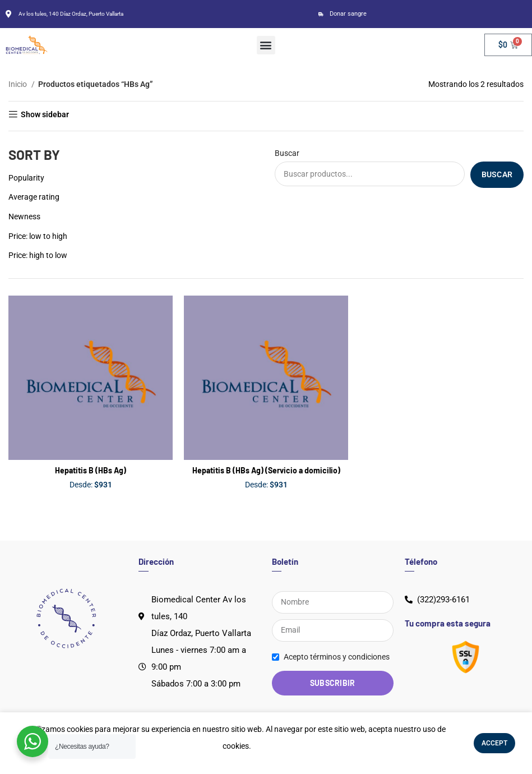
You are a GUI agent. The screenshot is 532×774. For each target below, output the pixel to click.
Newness (24, 216)
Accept (494, 743)
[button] (266, 45)
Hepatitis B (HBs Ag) (91, 470)
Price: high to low (38, 255)
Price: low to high (38, 236)
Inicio (18, 84)
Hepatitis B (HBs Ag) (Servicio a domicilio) (266, 470)
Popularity (26, 178)
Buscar (287, 153)
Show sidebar (45, 114)
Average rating (34, 197)
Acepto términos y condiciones (337, 657)
